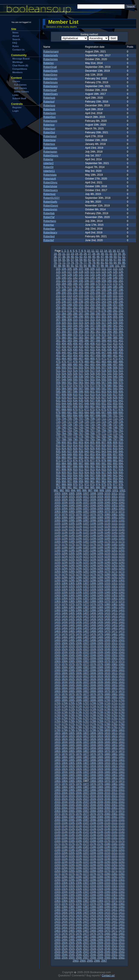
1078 (93, 514)
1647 (86, 685)
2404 (65, 913)
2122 (122, 826)
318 (121, 320)
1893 (57, 760)
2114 (65, 826)
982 (75, 487)
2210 (107, 853)
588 (86, 389)
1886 (79, 757)
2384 (65, 907)
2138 (93, 832)
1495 (72, 640)
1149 (100, 535)
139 (58, 278)
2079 (100, 814)
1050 (107, 505)
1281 (114, 574)
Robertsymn (50, 209)
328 (109, 323)
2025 (72, 799)
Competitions (20, 69)
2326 (79, 889)
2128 (93, 829)
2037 (86, 802)
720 (86, 422)
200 (64, 293)
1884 (65, 757)
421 (92, 347)
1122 (122, 526)
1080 (107, 514)
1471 (114, 631)
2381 (114, 904)
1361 (114, 598)
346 (75, 329)
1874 (65, 754)
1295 (72, 580)
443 (81, 353)
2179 (100, 844)
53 (55, 260)
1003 (57, 493)
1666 (79, 691)
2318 (93, 886)
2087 (86, 817)
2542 (122, 952)
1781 (114, 724)
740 (64, 428)
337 (92, 326)
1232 (122, 559)
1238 (93, 562)
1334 (65, 592)
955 (58, 481)
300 (86, 317)
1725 (72, 709)
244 (109, 302)
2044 (65, 805)
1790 (107, 727)
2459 (100, 928)
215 (81, 296)
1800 (107, 730)
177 (69, 287)
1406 (79, 613)
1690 (107, 697)
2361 (114, 898)
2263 (57, 871)
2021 (114, 796)
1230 (107, 559)
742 (75, 428)
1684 (65, 697)
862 (75, 457)
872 (64, 460)
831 (104, 448)
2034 (65, 802)
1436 (79, 622)
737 (115, 425)
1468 (93, 631)
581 (115, 386)
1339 (100, 592)
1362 (122, 598)
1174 (65, 544)
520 (109, 371)
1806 (79, 733)
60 (85, 260)
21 (64, 254)
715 (58, 422)
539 (81, 377)
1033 (57, 502)
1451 (114, 625)
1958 (93, 778)
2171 (114, 841)
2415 (72, 916)
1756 (79, 718)
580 (109, 386)
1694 (65, 700)
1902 (122, 760)
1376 (79, 604)
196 (109, 290)
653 (115, 404)
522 (121, 371)
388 (109, 338)
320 (64, 323)
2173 (57, 844)
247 (58, 305)
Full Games (20, 85)
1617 (86, 676)
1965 (72, 781)
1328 (93, 589)
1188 (93, 547)
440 (64, 353)
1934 (65, 772)
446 (98, 353)
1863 (57, 751)
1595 (72, 670)
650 (98, 404)
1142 (122, 532)
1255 (72, 568)
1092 (122, 517)
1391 (114, 607)
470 (98, 359)
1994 (65, 790)
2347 (86, 895)
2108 (93, 823)
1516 (79, 646)
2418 (93, 916)
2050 (107, 805)
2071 (114, 811)
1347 (86, 595)
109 (92, 269)
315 (104, 320)
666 (121, 407)
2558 (93, 958)
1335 (72, 592)
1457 (86, 628)
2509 (100, 943)
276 (86, 311)
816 (86, 445)
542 (98, 377)
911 (81, 469)
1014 (65, 496)
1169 (100, 541)
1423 (57, 619)
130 (75, 275)
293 (115, 314)
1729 (100, 709)
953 (115, 478)
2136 (79, 832)
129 (69, 275)
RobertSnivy (50, 75)
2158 (93, 838)
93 (81, 266)
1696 (79, 700)
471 (104, 359)
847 (58, 454)
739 (58, 428)
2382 (122, 904)
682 (75, 413)
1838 (93, 742)
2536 (79, 952)
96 (94, 266)
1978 (93, 784)
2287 (86, 877)
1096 (79, 520)
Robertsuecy (50, 190)
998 (96, 490)
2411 (114, 913)
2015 (72, 796)
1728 (93, 709)
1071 (114, 511)
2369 (100, 901)
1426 (79, 619)
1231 (114, 559)
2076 (79, 814)
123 (104, 272)
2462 (122, 928)
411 (104, 344)
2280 (107, 874)
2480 (107, 934)
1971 (114, 781)
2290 (107, 877)
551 (81, 380)
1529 (100, 649)
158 (98, 281)
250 (75, 305)
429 (69, 350)
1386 (79, 607)
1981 (114, 784)
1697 (86, 700)
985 (92, 487)
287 (81, 314)
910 (75, 469)
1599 (100, 670)
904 (109, 466)
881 (115, 460)
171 (104, 284)
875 (81, 460)
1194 (65, 550)
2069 (100, 811)
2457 (86, 928)
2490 (107, 937)
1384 (65, 607)
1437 (86, 622)
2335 (72, 892)
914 (98, 469)
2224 (65, 859)
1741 (114, 712)
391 (58, 341)
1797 (86, 730)
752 (64, 431)
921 (69, 472)
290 (98, 314)
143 (81, 278)
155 (81, 281)
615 (104, 395)
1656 (79, 688)
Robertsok (49, 109)
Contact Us (18, 50)
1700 (107, 700)
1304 (65, 583)
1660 (107, 688)
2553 (57, 958)
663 (104, 407)
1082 (122, 514)
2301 (114, 880)
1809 (100, 733)
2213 (57, 856)
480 (86, 362)
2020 (107, 796)
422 (98, 347)
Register (17, 107)
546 (121, 377)
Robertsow (49, 140)
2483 (57, 937)
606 (121, 392)
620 (64, 398)
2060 (107, 808)
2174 (65, 844)
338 (98, 326)
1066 (79, 511)
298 (75, 317)
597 (69, 392)
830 (98, 448)
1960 (107, 778)
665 (115, 407)
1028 (93, 499)
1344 (65, 595)
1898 (93, 760)
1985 (72, 787)
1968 (93, 781)
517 (92, 371)
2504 (65, 943)
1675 (72, 694)
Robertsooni (50, 121)
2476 (79, 934)
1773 (57, 724)
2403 (57, 913)
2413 (57, 916)
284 (64, 314)
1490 (107, 637)
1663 (57, 691)
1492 (122, 637)
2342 (122, 892)
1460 (107, 628)
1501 (114, 640)
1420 (107, 616)
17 (118, 251)
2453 (57, 928)
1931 (114, 769)
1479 (100, 634)
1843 (57, 745)
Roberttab (49, 213)
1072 (122, 511)
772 (109, 434)
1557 (86, 658)
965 (115, 481)
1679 (100, 694)
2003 (57, 793)
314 (98, 320)
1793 (57, 730)
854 (98, 454)
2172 (122, 841)
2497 (86, 940)
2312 (122, 883)
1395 (72, 610)
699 (104, 416)
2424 (65, 919)
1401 (114, 610)
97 (98, 266)
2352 (122, 895)
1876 (79, 754)
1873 (57, 754)
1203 (57, 553)
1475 (72, 634)
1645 (72, 685)
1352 (122, 595)
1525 (72, 649)
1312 (122, 583)
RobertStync (50, 183)
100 (111, 266)
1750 (107, 715)
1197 (86, 550)
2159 (100, 838)
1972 (122, 781)
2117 (86, 826)
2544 (65, 955)
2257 (86, 868)
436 (109, 350)
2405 (72, 913)
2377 (86, 904)
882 (121, 460)
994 (73, 490)
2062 (122, 808)
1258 (93, 568)
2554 (65, 958)
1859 (100, 748)
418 (75, 347)
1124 (65, 529)
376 (109, 335)
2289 (100, 877)
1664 (65, 691)
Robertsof (49, 102)
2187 (86, 847)
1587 (86, 667)
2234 (65, 862)
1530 (107, 649)
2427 (86, 919)
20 (59, 254)
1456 (79, 628)
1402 (122, 610)
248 (64, 305)
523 (58, 374)
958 (75, 481)
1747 (86, 715)
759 (104, 431)
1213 (57, 556)
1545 (72, 655)
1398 (93, 610)
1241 (114, 562)
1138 (93, 532)
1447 (86, 625)
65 (106, 260)
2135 (72, 832)
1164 (65, 541)
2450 (107, 925)
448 (109, 353)
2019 (100, 796)
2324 (65, 889)
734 (98, 425)
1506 (79, 643)
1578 (93, 664)
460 (109, 356)
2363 (57, 901)
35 (124, 254)
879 (104, 460)
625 (92, 398)
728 (64, 425)
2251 (114, 865)
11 (93, 251)
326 (98, 323)
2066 (79, 811)
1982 (122, 784)
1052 (122, 505)
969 (69, 484)
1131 (114, 529)
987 (104, 487)
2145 (72, 835)
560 (64, 383)
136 (109, 275)
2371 (114, 901)
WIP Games (20, 88)
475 (58, 362)
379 (58, 338)
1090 (107, 517)
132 (86, 275)
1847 (86, 745)
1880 (107, 754)
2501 (114, 940)
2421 (114, 916)
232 (109, 299)
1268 (93, 571)
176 (64, 287)
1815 (72, 736)
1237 (86, 562)
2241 (114, 862)
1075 (72, 514)
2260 (107, 868)
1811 (114, 733)
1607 (86, 673)
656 (64, 407)
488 (64, 365)
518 (98, 371)
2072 (122, 811)
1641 (114, 682)
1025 (72, 499)
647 (81, 404)
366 (121, 332)
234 (121, 299)
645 (69, 404)
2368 (93, 901)
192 (86, 290)
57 (72, 260)
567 (104, 383)
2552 (122, 955)
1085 (72, 517)
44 (89, 257)
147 (104, 278)
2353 (57, 898)
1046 (79, 505)
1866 (79, 751)
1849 (100, 745)
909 (69, 469)
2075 (72, 814)
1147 (86, 535)
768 (86, 434)
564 (86, 383)
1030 (107, 499)
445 (92, 353)
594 (121, 389)
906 (121, 466)
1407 (86, 613)
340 (109, 326)
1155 (72, 538)
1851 (114, 745)
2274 (65, 874)
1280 (107, 574)
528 (86, 374)
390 (121, 338)
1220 (107, 556)
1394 (65, 610)
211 (58, 296)
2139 (100, 832)
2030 (107, 799)
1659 (100, 688)
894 (121, 463)
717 (69, 422)
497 (115, 365)
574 (75, 386)
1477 (86, 634)
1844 (65, 745)
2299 (100, 880)
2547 (86, 955)
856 (109, 454)
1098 (93, 520)
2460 (107, 928)
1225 (72, 559)
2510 (107, 943)
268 (109, 308)
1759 (100, 718)
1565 (72, 661)
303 (104, 317)
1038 (93, 502)
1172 (122, 541)
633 (69, 401)
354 (121, 329)
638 (98, 401)
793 (92, 440)
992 (62, 490)
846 (121, 451)
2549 (100, 955)
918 (121, 469)
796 (109, 440)
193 (92, 290)
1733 (57, 712)
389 (115, 338)
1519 (100, 646)
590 (98, 389)
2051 (114, 805)
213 (69, 296)
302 (98, 317)
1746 (79, 715)
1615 (72, 676)
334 (75, 326)
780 (86, 437)
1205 (72, 553)
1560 (107, 658)
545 (115, 377)
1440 (107, 622)
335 (81, 326)
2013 (57, 796)
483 (104, 362)
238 (75, 302)
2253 (57, 868)
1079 (100, 514)
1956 (79, 778)
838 (75, 451)
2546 (79, 955)
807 (104, 442)
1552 (122, 655)
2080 (107, 814)
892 (109, 463)
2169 (100, 841)
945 (69, 478)
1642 (122, 682)
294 (121, 314)
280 (109, 311)
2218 (93, 856)
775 (58, 437)
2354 (65, 898)
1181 (114, 544)
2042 (122, 802)
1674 (65, 694)
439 (58, 353)
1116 (79, 526)
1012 (122, 493)
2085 (72, 817)
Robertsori (49, 129)
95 (89, 266)
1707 (86, 703)
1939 (100, 772)
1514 (65, 646)
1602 (122, 670)
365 (115, 332)
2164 (65, 841)
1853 (57, 748)
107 (81, 269)
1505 (72, 643)
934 (75, 475)
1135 (72, 532)
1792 (122, 727)
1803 (57, 733)
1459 (100, 628)
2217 (86, 856)
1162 (122, 538)
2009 (100, 793)
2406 (79, 913)
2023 (57, 799)
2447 (86, 925)
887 (81, 463)
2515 (72, 946)
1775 (72, 724)
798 (121, 440)
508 (109, 368)
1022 (122, 496)
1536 (79, 652)
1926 (79, 769)
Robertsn (49, 63)
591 (104, 389)
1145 (72, 535)
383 (81, 338)
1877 (86, 754)
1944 (65, 775)
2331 (114, 889)
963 (104, 481)
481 (92, 362)
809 (115, 442)
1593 (57, 670)
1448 (93, 625)
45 (94, 257)
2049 (100, 805)
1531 (114, 649)
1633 (57, 682)
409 (92, 344)
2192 (122, 847)
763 (58, 434)
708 (86, 419)
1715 (72, 706)
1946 (79, 775)
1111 (114, 523)
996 (84, 490)
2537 (86, 952)
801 (69, 442)
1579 (100, 664)
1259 (100, 568)
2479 (100, 934)
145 (92, 278)
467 (81, 359)
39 (68, 257)
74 (72, 263)
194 (98, 290)
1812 (122, 733)
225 (69, 299)
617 (115, 395)
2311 (114, 883)
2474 (65, 934)
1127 (86, 529)
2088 (93, 817)
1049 (100, 505)
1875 (72, 754)
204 (86, 293)
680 (64, 413)
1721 (114, 706)
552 (86, 380)
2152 (122, 835)
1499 (100, 640)
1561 (114, 658)
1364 (65, 601)
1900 (107, 760)
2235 (72, 862)
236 (64, 302)
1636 (79, 682)
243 (104, 302)
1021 (114, 496)
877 (92, 460)
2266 (79, 871)
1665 (72, 691)
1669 (100, 691)
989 (115, 487)
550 (75, 380)
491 (81, 365)
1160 (107, 538)
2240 (107, 862)
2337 (86, 892)
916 (109, 469)
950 (98, 478)
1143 (57, 535)
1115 (72, 526)
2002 (122, 790)
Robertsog (49, 105)
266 (98, 308)
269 (115, 308)
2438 (93, 922)
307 (58, 320)
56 (68, 260)
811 (58, 445)
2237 (86, 862)
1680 (107, 694)
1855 (72, 748)
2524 (65, 949)
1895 (72, 760)
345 (69, 329)
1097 (86, 520)
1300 (107, 580)
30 (102, 254)
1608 (93, 673)
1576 (79, 664)
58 (77, 260)
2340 (107, 892)
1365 (72, 601)
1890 (107, 757)
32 (111, 254)
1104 (65, 523)
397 (92, 341)
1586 (79, 667)
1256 (79, 568)
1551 (114, 655)
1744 (65, 715)
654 (121, 404)
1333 (57, 592)
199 (58, 293)
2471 (114, 931)
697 (92, 416)
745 (92, 428)
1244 (65, 565)
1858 (93, 748)
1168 (93, 541)
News (15, 33)
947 (81, 478)
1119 (100, 526)
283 (58, 314)
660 (86, 407)
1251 (114, 565)
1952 (122, 775)
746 (98, 428)
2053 (57, 808)
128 (64, 275)
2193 (57, 850)
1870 (107, 751)
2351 (114, 895)
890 (98, 463)
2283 (57, 877)
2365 (72, 901)
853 (92, 454)
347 (81, 329)
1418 (93, 616)
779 (81, 437)
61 (89, 260)
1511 (114, 643)
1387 (86, 607)
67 (115, 260)
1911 (114, 763)
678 (121, 410)
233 (115, 299)
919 (58, 472)
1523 (57, 649)
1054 (65, 508)
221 (115, 296)
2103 (57, 823)
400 (109, 341)
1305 (72, 583)
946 (75, 478)
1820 (107, 736)
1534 (65, 652)
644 (64, 404)
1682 (122, 694)
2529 (100, 949)
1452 (122, 625)
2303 (57, 883)
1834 (65, 742)
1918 (93, 766)
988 (109, 487)
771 (104, 434)
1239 (100, 562)
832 (109, 448)
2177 (86, 844)
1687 (86, 697)
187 (58, 290)
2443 (57, 925)
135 (104, 275)
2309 (100, 883)
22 (68, 254)
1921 (114, 766)
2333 (57, 892)
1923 (57, 769)
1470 (107, 631)
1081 (114, 514)
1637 (86, 682)
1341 (114, 592)
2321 (114, 886)
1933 (57, 772)
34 (119, 254)
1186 (79, 547)
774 (121, 434)
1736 (79, 712)
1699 (100, 700)
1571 (114, 661)
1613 (57, 676)
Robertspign (50, 152)
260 (64, 308)
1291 (114, 577)
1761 (114, 718)
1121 (114, 526)
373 (92, 335)
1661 (114, 688)
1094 (65, 520)
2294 (65, 880)
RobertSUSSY (52, 198)
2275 (72, 874)
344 (64, 329)
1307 (86, 583)
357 (69, 332)
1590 (107, 667)
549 (69, 380)
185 (115, 287)
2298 (93, 880)
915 (104, 469)
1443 (57, 625)
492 (86, 365)
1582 (122, 664)
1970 (107, 781)
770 (98, 434)
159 (104, 281)
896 (64, 466)
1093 (57, 520)
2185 (72, 847)
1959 (100, 778)
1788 (93, 727)
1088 (93, 517)
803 (81, 442)
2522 (122, 946)
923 (81, 472)
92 (77, 266)
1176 (79, 544)
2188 (93, 847)
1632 (122, 679)
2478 (93, 934)
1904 (65, 763)
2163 (57, 841)
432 (86, 350)
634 (75, 401)
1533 (57, 652)
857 (115, 454)
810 (121, 442)
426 (121, 347)
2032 (122, 799)
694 (75, 416)
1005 (72, 493)
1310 (107, 583)
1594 (65, 670)
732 (86, 425)
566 (98, 383)
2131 (114, 829)
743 (81, 428)
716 (64, 422)
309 (69, 320)
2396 (79, 910)
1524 (65, 649)
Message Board (21, 59)
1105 (72, 523)
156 (86, 281)
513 (69, 371)
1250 (107, 565)
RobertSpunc (51, 156)
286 (75, 314)
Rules (15, 46)
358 (75, 332)
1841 (114, 742)
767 (81, 434)
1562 (122, 658)
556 (109, 380)
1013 (57, 496)
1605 (72, 673)
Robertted (49, 236)
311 (81, 320)
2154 (65, 838)
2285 (72, 877)
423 (104, 347)
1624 (65, 679)
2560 (107, 958)
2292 (122, 877)
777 (69, 437)
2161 (114, 838)
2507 (86, 943)
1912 (122, 763)
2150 (107, 835)
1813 (57, 736)
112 (109, 269)
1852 (122, 745)
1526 (79, 649)
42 (81, 257)
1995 (72, 790)
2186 (79, 847)
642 (121, 401)
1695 (72, 700)
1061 (114, 508)
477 (69, 362)
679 (58, 413)
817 (92, 445)
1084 (65, 517)
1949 (100, 775)
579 (104, 386)
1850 (107, 745)
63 (98, 260)
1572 (122, 661)
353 (115, 329)
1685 (72, 697)
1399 (100, 610)
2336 (79, 892)
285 (69, 314)
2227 (86, 859)
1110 (107, 523)
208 (109, 293)
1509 (100, 643)
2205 (72, 853)
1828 (93, 739)
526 (75, 374)
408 (86, 344)
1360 (107, 598)
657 (69, 407)
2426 (79, 919)
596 (64, 392)
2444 (65, 925)
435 (104, 350)
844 (109, 451)
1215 (72, 556)
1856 (79, 748)
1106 (79, 523)
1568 (93, 661)
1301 (114, 580)
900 (86, 466)
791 (81, 440)
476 (64, 362)
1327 (86, 589)
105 (69, 269)
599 (81, 392)
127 (58, 275)
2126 (79, 829)
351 (104, 329)
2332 (122, 889)
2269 (100, 871)
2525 (72, 949)
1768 (93, 721)
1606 (79, 673)
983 (81, 487)
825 (69, 448)
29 (98, 254)
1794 (65, 730)
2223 (57, 859)
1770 (107, 721)
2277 (86, 874)
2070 (107, 811)
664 (109, 407)
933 (69, 475)
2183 (57, 847)
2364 (65, 901)
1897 (86, 760)
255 (104, 305)
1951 (114, 775)
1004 (65, 493)
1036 (79, 502)
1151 (114, 535)
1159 (100, 538)
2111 (114, 823)
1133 (57, 532)
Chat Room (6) (20, 65)
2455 (72, 928)
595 (58, 392)
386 (98, 338)
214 (75, 296)
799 (58, 442)
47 (102, 257)
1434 (65, 622)
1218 (93, 556)
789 (69, 440)
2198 (93, 850)
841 (92, 451)
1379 (100, 604)
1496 (79, 640)
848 (64, 454)
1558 (93, 658)
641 (115, 401)
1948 (93, 775)
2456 (79, 928)
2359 (100, 898)
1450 (107, 625)
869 (115, 457)
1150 (107, 535)
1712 (122, 703)
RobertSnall (50, 67)
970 (75, 484)
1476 (79, 634)
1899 (100, 760)
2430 (107, 919)
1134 (65, 532)
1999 (100, 790)
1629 (100, 679)
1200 (107, 550)
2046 (79, 805)
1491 (114, 637)
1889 (100, 757)
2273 (57, 874)
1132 (122, 529)
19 (55, 254)
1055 (72, 508)
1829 (100, 739)
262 (75, 308)
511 (58, 371)
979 (58, 487)
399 (104, 341)
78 (89, 263)
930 (121, 472)
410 (98, 344)
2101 (114, 820)
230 (98, 299)
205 (92, 293)
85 (119, 263)
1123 (57, 529)
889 (92, 463)
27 (89, 254)
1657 (86, 688)
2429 (100, 919)
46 (98, 257)
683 (81, 413)
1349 (100, 595)
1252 (122, 565)
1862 (122, 748)
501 (69, 368)
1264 (65, 571)
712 (109, 419)
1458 (93, 628)
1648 (93, 685)
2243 (57, 865)
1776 (79, 724)
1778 (93, 724)
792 (86, 440)
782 (98, 437)
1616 (79, 676)
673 (92, 410)
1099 (100, 520)
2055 (72, 808)
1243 (57, 565)
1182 (122, 544)
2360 (107, 898)
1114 (65, 526)
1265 (72, 571)
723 (104, 422)
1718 (93, 706)
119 (81, 272)
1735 (72, 712)
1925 (72, 769)
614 (98, 395)
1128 (93, 529)
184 (109, 287)
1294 (65, 580)
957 (69, 481)
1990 (107, 787)
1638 (93, 682)
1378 (93, 604)
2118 (93, 826)
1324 (65, 589)
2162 (122, 838)
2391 (114, 907)
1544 (65, 655)
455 (81, 356)
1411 (114, 613)
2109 (100, 823)
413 (115, 344)
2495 (72, 940)
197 (115, 290)
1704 (65, 703)
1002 (122, 490)
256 (109, 305)
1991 (114, 787)
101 (117, 266)
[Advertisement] (24, 139)
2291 (114, 877)
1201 (114, 550)
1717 (86, 706)
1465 (72, 631)
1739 (100, 712)
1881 (114, 754)
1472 (122, 631)
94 (85, 266)
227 (81, 299)
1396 (79, 610)
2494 (65, 940)
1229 (100, 559)
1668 (93, 691)
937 (92, 475)
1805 (72, 733)
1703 (57, 703)
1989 (100, 787)
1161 (114, 538)
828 (86, 448)
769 (92, 434)
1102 (122, 520)
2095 (72, 820)
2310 (107, 883)
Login (15, 111)
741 (69, 428)
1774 (65, 724)
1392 (122, 607)
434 (98, 350)
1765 (72, 721)
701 (115, 416)
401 (115, 341)
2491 (114, 937)
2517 (86, 946)
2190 (107, 847)
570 (121, 383)
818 (98, 445)
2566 (97, 961)
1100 (107, 520)
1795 (72, 730)
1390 (107, 607)
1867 (86, 751)
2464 (65, 931)
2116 (79, 826)
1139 (100, 532)
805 (92, 442)
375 (104, 335)
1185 (72, 547)
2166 (79, 841)
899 (81, 466)
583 (58, 389)
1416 (79, 616)
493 (92, 365)
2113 (57, 826)
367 (58, 335)
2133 (57, 832)
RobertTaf (49, 217)
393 (69, 341)
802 (75, 442)
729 (69, 425)
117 (69, 272)
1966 (79, 781)
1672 (122, 691)
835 (58, 451)
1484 (65, 637)
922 (75, 472)
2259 (100, 868)
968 (64, 484)
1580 (107, 664)
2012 (122, 793)
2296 (79, 880)
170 (98, 284)
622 (75, 398)
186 (121, 287)
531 (104, 374)
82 (106, 263)
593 (115, 389)
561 (69, 383)
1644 (65, 685)
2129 (100, 829)
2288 (93, 877)
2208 (93, 853)
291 (104, 314)
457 (92, 356)
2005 (72, 793)
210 (121, 293)
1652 (122, 685)
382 (75, 338)
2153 (57, 838)
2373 (57, 904)
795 (104, 440)
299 (81, 317)
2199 (100, 850)
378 (121, 335)
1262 (122, 568)
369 (69, 335)
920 (64, 472)
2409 (100, 913)
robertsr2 (48, 163)
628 (109, 398)
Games (16, 81)
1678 (93, 694)
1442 (122, 622)
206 (98, 293)
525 (69, 374)
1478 (93, 634)
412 (109, 344)
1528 (93, 649)
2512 (122, 943)
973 (92, 484)
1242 (122, 562)
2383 (57, 907)
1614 (65, 676)
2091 (114, 817)
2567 (104, 961)
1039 (100, 502)
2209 (100, 853)
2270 (107, 871)
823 (58, 448)
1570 (107, 661)
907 (58, 469)
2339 (100, 892)
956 (64, 481)
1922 (122, 766)
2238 (93, 862)
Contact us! (108, 976)
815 (81, 445)
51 (119, 257)
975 (104, 484)
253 (92, 305)
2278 (93, 874)
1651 (114, 685)
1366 (79, 601)
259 (58, 308)
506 (98, 368)
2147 (86, 835)
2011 (114, 793)
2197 (86, 850)
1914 (65, 766)
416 (64, 347)
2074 (65, 814)
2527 (86, 949)
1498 (93, 640)
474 (121, 359)
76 (81, 263)
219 (104, 296)
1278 (93, 574)
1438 (93, 622)
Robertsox (49, 144)
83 (111, 263)
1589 (100, 667)
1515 (72, 646)
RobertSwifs (50, 202)
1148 (93, 535)
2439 (100, 922)
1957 (86, 778)
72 (64, 263)
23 (72, 254)
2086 (79, 817)
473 (115, 359)
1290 (107, 577)
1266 (79, 571)
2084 (65, 817)
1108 (93, 523)
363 (104, 332)
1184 (65, 547)
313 (92, 320)
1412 (122, 613)
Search (16, 39)
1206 (79, 553)
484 (109, 362)
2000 (107, 790)
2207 (86, 853)
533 (115, 374)
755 (81, 431)
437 (115, 350)
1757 (86, 718)
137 (115, 275)
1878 (93, 754)
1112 (122, 523)
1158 (93, 538)
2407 (86, 913)
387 (104, 338)
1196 (79, 550)
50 (115, 257)
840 (86, 451)
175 (58, 287)
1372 (122, 601)
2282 (122, 874)
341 (115, 326)
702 (121, 416)
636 (86, 401)
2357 (86, 898)
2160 (107, 838)
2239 (100, 862)
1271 (114, 571)
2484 (65, 937)
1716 (79, 706)
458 (98, 356)
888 (86, 463)
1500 (107, 640)
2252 (122, 865)
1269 (100, 571)
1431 (114, 619)
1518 (93, 646)
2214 (65, 856)
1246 (79, 565)
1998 (93, 790)
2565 (90, 961)
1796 (79, 730)
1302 (122, 580)
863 (81, 457)
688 (109, 413)
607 (58, 395)
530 (98, 374)
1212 (122, 553)
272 (64, 311)
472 (109, 359)
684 (86, 413)
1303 (57, 583)
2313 (57, 886)
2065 (72, 811)
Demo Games (21, 92)
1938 (93, 772)
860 (64, 457)
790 (75, 440)
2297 (86, 880)
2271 (114, 871)
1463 (57, 631)
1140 (107, 532)
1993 (57, 790)
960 (86, 481)
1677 (86, 694)
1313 (57, 586)
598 (75, 392)
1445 (72, 625)
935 (81, 475)
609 (69, 395)
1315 (72, 586)
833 (115, 448)
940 (109, 475)
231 (104, 299)
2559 (100, 958)
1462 (122, 628)
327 (104, 323)
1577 (86, 664)
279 (104, 311)
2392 (122, 907)
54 (59, 260)
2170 (107, 841)
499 (58, 368)
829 (92, 448)
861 (69, 457)
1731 (114, 709)
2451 (114, 925)
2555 (72, 958)
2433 (57, 922)
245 (115, 302)
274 (75, 311)
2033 (57, 802)
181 (92, 287)
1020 (107, 496)
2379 (100, 904)
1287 (86, 577)
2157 (86, 838)
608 (64, 395)
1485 (72, 637)
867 (104, 457)
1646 (79, 685)
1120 (107, 526)
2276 (79, 874)
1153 (57, 538)
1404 (65, 613)
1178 (93, 544)
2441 (114, 922)
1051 (114, 505)
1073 (57, 514)
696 (86, 416)
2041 (114, 802)
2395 (72, 910)
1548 (93, 655)
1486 (79, 637)
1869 (100, 751)
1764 (65, 721)
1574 (65, 664)
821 (115, 445)
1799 (100, 730)
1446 (79, 625)
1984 (65, 787)
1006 (79, 493)
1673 (57, 694)
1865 (72, 751)
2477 (86, 934)
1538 (93, 652)
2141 (114, 832)
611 (81, 395)
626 (98, 398)
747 (104, 428)
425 (115, 347)
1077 (86, 514)
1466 (79, 631)
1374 (65, 604)
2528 (93, 949)
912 (86, 469)
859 (58, 457)
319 (58, 323)
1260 (107, 568)
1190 (107, 547)
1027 (86, 499)
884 (64, 463)
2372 (122, 901)
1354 (65, 598)
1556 (79, 658)
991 (56, 490)
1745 (72, 715)
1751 (114, 715)
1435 (72, 622)
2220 (107, 856)
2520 (107, 946)
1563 (57, 661)
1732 (122, 709)
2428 (93, 919)
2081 (114, 814)
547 (58, 380)
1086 (79, 517)
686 (98, 413)
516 (86, 371)
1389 (100, 607)
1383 (57, 607)
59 (81, 260)
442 (75, 353)
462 (121, 356)
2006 (79, 793)
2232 (122, 859)
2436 (79, 922)
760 (109, 431)
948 (86, 478)
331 (58, 326)
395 (81, 341)
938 (98, 475)
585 (69, 389)
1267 (86, 571)
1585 (72, 667)
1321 (114, 586)
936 (86, 475)
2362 (122, 898)
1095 (72, 520)
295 (58, 317)
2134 (65, 832)
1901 (114, 760)
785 (115, 437)
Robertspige (50, 148)
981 (69, 487)
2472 (122, 931)
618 (121, 395)
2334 (65, 892)
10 (89, 251)
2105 (72, 823)
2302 (122, 880)
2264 (65, 871)
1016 (79, 496)
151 (58, 281)
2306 (79, 883)
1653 (57, 688)
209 (115, 293)
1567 (86, 661)
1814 (65, 736)
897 (69, 466)
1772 (122, 721)
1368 (93, 601)
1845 (72, 745)
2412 (122, 913)
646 (75, 404)
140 (64, 278)
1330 (107, 589)
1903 (57, 763)
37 (59, 257)
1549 (100, 655)
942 (121, 475)
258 (121, 305)
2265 (72, 871)
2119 (100, 826)
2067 (86, 811)
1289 (100, 577)
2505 (72, 943)
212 (64, 296)
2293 (57, 880)
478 (75, 362)
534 (121, 374)
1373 (57, 604)
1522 (122, 646)
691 (58, 416)
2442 (122, 922)
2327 (86, 889)
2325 (72, 889)
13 (101, 251)
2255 (72, 868)
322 (75, 323)
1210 (107, 553)
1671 (114, 691)
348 (86, 329)
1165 (72, 541)
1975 (72, 784)
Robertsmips (50, 59)
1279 (100, 574)
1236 (79, 562)
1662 (122, 688)
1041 (114, 502)
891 (104, 463)
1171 (114, 541)
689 (115, 413)
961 (92, 481)
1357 (86, 598)
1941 (114, 772)
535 (58, 377)
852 (86, 454)
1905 (72, 763)
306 (121, 317)
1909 (100, 763)
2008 (93, 793)
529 (92, 374)
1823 (57, 739)
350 (98, 329)
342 (121, 326)
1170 (107, 541)
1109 (100, 523)
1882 (122, 754)
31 (106, 254)
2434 (65, 922)
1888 (93, 757)
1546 (79, 655)
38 (64, 257)
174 (121, 284)
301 (92, 317)
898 (75, 466)
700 (109, 416)
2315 (72, 886)
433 (92, 350)
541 (92, 377)
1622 (122, 676)
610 (75, 395)
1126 (79, 529)
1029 (100, 499)
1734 (65, 712)
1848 (93, 745)
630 (121, 398)
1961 (114, 778)
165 (69, 284)
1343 (57, 595)
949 (92, 478)
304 (109, 317)
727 (58, 425)
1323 (57, 589)
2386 (79, 907)
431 (81, 350)
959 (81, 481)
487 (58, 365)
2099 (100, 820)
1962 (122, 778)
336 (86, 326)
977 (115, 484)
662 (98, 407)
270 (121, 308)
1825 (72, 739)
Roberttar (49, 225)
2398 (93, 910)
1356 (79, 598)
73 (68, 263)
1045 (72, 505)
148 (109, 278)
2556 (79, 958)
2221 (114, 856)
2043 (57, 805)
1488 (93, 637)
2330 (107, 889)
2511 (114, 943)
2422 (122, 916)
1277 (86, 574)
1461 (114, 628)
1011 (114, 493)
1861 (114, 748)
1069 (100, 511)
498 (121, 365)
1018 (93, 496)
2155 (72, 838)
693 (69, 416)
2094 (65, 820)
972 (86, 484)
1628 (93, 679)
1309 (100, 583)
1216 (79, 556)
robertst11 (49, 171)
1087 (86, 517)
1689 (100, 697)
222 (121, 296)
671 (81, 410)
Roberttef (49, 240)
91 (72, 266)
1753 (57, 718)
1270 (107, 571)
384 (86, 338)
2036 (79, 802)
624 (86, 398)
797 (115, 440)
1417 (86, 616)
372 (86, 335)
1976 (79, 784)
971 (81, 484)
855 (104, 454)
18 (123, 251)
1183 (57, 547)
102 (123, 266)
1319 (100, 586)
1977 (86, 784)
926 (98, 472)
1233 (57, 562)
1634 (65, 682)
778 (75, 437)
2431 (114, 919)
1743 (57, 715)
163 (58, 284)
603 (104, 392)
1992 (122, 787)
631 (58, 401)
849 (69, 454)
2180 (107, 844)
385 (92, 338)
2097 (86, 820)
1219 (100, 556)
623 (81, 398)
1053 (57, 508)
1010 (107, 493)
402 (121, 341)
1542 (122, 652)
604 (109, 392)
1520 (107, 646)
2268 (93, 871)
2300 (107, 880)
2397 (86, 910)
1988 (93, 787)
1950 (107, 775)
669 (69, 410)
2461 (114, 928)
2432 (122, 919)
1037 (86, 502)
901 (92, 466)
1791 (114, 727)
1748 (93, 715)
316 (109, 320)
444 (86, 353)
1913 (57, 766)
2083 (57, 817)
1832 (122, 739)
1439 (100, 622)
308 (64, 320)
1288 (93, 577)
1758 (93, 718)
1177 (86, 544)
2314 (65, 886)
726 (121, 422)
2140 (107, 832)
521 (115, 371)
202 (75, 293)
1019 (100, 496)
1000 (108, 490)
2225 (72, 859)
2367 (86, 901)
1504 (65, 643)
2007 (86, 793)
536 (64, 377)
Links (15, 95)
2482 (122, 934)
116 (64, 272)
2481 (114, 934)
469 (92, 359)
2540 (107, 952)
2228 (93, 859)
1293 (57, 580)
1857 (86, 748)
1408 (93, 613)
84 (115, 263)
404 (64, 344)
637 (92, 401)
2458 (93, 928)
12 (97, 251)
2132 (122, 829)
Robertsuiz (49, 194)
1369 (100, 601)
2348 (93, 895)
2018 (93, 796)
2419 (100, 916)
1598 (93, 670)
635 (81, 401)
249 (69, 305)
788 (64, 440)
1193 (57, 550)
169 (92, 284)
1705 (72, 703)
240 (86, 302)
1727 (86, 709)
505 (92, 368)
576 (86, 386)
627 (104, 398)
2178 (93, 844)
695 (81, 416)
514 (75, 371)
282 (121, 311)
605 (115, 392)
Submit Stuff (19, 98)
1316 (79, 586)
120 (86, 272)
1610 (107, 673)
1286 (79, 577)
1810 (107, 733)
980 (64, 487)
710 (98, 419)
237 (69, 302)
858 (121, 454)
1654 (65, 688)
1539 (100, 652)
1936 (79, 772)
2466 (79, 931)
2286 (79, 877)
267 (104, 308)
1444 (65, 625)
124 (109, 272)
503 (81, 368)
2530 (107, 949)
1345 (72, 595)
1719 (100, 706)
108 (86, 269)
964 (109, 481)
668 (64, 410)
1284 (65, 577)
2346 (79, 895)
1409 (100, 613)
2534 (65, 952)
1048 (93, 505)
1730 (107, 709)
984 (86, 487)
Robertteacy (50, 233)
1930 (107, 769)
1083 (57, 517)
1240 (107, 562)
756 (86, 431)
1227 (86, 559)
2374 (65, 904)
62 (94, 260)
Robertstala (50, 175)
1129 (100, 529)
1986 (79, 787)
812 (64, 445)
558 (121, 380)
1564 (65, 661)
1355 (72, 598)
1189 (100, 547)
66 (111, 260)
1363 (57, 601)
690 (121, 413)
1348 (93, 595)
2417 (86, 916)
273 (69, 311)
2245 (72, 865)
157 (92, 281)
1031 (114, 499)
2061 (114, 808)
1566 (79, 661)
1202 (122, 550)
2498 (93, 940)
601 (92, 392)
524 (64, 374)
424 (109, 347)
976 (109, 484)
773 (115, 434)
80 (98, 263)
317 (115, 320)
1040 (107, 502)
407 (81, 344)
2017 (86, 796)
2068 (93, 811)
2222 (122, 856)
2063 (57, 811)
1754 (65, 718)
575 (81, 386)
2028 (93, 799)
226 (75, 299)
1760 (107, 718)
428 (64, 350)
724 (109, 422)
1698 (93, 700)
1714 (65, 706)
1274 (65, 574)
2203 (57, 853)
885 (69, 463)
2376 (79, 904)
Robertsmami (51, 52)
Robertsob (49, 98)
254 (98, 305)
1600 (107, 670)
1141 (114, 532)
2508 (93, 943)
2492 (122, 937)
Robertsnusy (50, 82)
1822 (122, 736)
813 (69, 445)
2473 (57, 934)
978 (121, 484)
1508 (93, 643)
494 (98, 365)
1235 (72, 562)
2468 (93, 931)
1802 (122, 730)
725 (115, 422)
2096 (79, 820)
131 (81, 275)
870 (121, 457)
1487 (86, 637)
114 (121, 269)
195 (104, 290)
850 (75, 454)
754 (75, 431)
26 (85, 254)
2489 (100, 937)
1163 (57, 541)
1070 (107, 511)
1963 (57, 781)
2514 (65, 946)
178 (75, 287)
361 (92, 332)
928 (109, 472)
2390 (107, 907)
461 (115, 356)
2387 (86, 907)
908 (64, 469)
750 (121, 428)
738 (121, 425)
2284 (65, 877)
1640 (107, 682)
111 (104, 269)
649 (92, 404)
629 (115, 398)
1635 (72, 682)
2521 (114, 946)
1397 (86, 610)
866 (98, 457)
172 (109, 284)
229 (92, 299)
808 (109, 442)
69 (124, 260)
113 (115, 269)
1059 (100, 508)
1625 (72, 679)
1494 (65, 640)
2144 (65, 835)
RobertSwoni (51, 206)
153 (69, 281)
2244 (65, 865)
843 (104, 451)
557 (115, 380)
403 (58, 344)
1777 (86, 724)
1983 (57, 787)
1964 (65, 781)
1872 (122, 751)
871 (58, 460)
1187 (86, 547)
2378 (93, 904)
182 (98, 287)
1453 (57, 628)
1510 (107, 643)
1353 (57, 598)
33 (115, 254)
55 (64, 260)
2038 (93, 802)
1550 (107, 655)
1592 (122, 667)
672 (86, 410)
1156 (79, 538)
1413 (57, 616)
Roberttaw (49, 229)
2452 (122, 925)
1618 (93, 676)
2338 (93, 892)
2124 (65, 829)
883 (58, 463)
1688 (93, 697)
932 (64, 475)
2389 (100, 907)
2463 (57, 931)
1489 (100, 637)
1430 (107, 619)
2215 (72, 856)
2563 (75, 961)
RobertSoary (50, 94)
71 (59, 263)
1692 (122, 697)
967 (58, 484)
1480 (107, 634)
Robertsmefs (51, 55)
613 (92, 395)
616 (109, 395)
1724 (65, 709)
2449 (100, 925)
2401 (114, 910)
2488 (93, 937)
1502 (122, 640)
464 (64, 359)
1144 (65, 535)
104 (64, 269)
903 (104, 466)
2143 (57, 835)
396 (86, 341)
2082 (122, 814)
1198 (93, 550)
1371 (114, 601)
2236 (79, 862)
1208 (93, 553)
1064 (65, 511)
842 (98, 451)
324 (86, 323)
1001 (115, 490)
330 (121, 323)
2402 (122, 910)
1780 (107, 724)
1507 (86, 643)
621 (69, 398)
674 (98, 410)
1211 (114, 553)
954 (121, 478)
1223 (57, 559)
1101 (114, 520)
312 (86, 320)
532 (109, 374)
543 (104, 377)
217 (92, 296)
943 (58, 478)
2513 (57, 946)
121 (92, 272)
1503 (57, 643)
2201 (114, 850)
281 (115, 311)
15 (110, 251)
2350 (107, 895)
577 (92, 386)
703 (58, 419)
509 (115, 368)
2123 (57, 829)
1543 (57, 655)
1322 (122, 586)
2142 (122, 832)
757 (92, 431)
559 (58, 383)
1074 (65, 514)
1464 (65, 631)
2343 (57, 895)
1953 (57, 778)
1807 (86, 733)
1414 (65, 616)
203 (81, 293)
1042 (122, 502)
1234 (65, 562)
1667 (86, 691)
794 (98, 440)
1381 (114, 604)
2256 (79, 868)
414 (121, 344)
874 (75, 460)
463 (58, 359)
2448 (93, 925)
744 (86, 428)
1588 (93, 667)
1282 (122, 574)
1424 (65, 619)
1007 (86, 493)
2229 (100, 859)
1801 (114, 730)
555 (104, 380)
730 (75, 425)
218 (98, 296)
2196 (79, 850)
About (16, 36)
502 (75, 368)
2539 (100, 952)
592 (109, 389)
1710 (107, 703)
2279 (100, 874)
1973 (57, 784)
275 (81, 311)
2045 (72, 805)
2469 (100, 931)
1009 (100, 493)
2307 (86, 883)
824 (64, 448)
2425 (72, 919)
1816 (79, 736)
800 (64, 442)
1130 (107, 529)
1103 (57, 523)
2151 (114, 835)
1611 (114, 673)
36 (55, 257)
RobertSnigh (50, 71)
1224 (65, 559)
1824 (65, 739)
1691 (114, 697)
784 (109, 437)
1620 (107, 676)
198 (121, 290)
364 (109, 332)
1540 (107, 652)
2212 (122, 853)
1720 (107, 706)
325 (92, 323)
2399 (100, 910)
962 (98, 481)
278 (98, 311)
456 (86, 356)
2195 (72, 850)
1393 (57, 610)
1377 (86, 604)
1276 (79, 574)
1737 (86, 712)
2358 (93, 898)
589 (92, 389)
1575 (72, 664)
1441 (114, 622)
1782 (122, 724)
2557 (86, 958)
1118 (93, 526)
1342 (122, 592)
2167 (86, 841)
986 (98, 487)
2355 (72, 898)
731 (81, 425)
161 (115, 281)
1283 (57, 577)
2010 (107, 793)
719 (81, 422)
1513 (57, 646)
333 (69, 326)
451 (58, 356)
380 (64, 338)
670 (75, 410)
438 (121, 350)
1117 (86, 526)
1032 (122, 499)
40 (72, 257)
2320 (107, 886)
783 (104, 437)
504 (86, 368)
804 (86, 442)
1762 (122, 718)
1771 (114, 721)
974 (98, 484)
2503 (57, 943)
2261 (114, 868)
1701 (114, 700)
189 (69, 290)
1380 (107, 604)
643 (58, 404)
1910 (107, 763)
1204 (65, 553)
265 (92, 308)
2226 (79, 859)
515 (81, 371)
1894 (65, 760)
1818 (93, 736)
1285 (72, 577)
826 (75, 448)
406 (75, 344)
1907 (86, 763)
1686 (79, 697)
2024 (65, 799)
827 (81, 448)
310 (75, 320)
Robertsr (48, 159)
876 (86, 460)
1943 (57, 775)
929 (115, 472)
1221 (114, 556)
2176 (79, 844)
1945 (72, 775)
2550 (107, 955)
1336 (79, 592)
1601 (114, 670)
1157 (86, 538)
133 (92, 275)
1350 (107, 595)
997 (90, 490)
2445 (72, 925)
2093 (57, 820)
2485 (72, 937)
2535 (72, 952)
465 (69, 359)
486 (121, 362)
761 (115, 431)
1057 (86, 508)
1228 (93, 559)
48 (106, 257)
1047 (86, 505)
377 (115, 335)
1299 (100, 580)
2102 (122, 820)
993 (67, 490)
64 (102, 260)
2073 (57, 814)
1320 (107, 586)
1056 (79, 508)
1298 (93, 580)
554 (98, 380)
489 (69, 365)
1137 (86, 532)
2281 (114, 874)
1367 (86, 601)
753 (69, 431)
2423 (57, 919)
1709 (100, 703)
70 (55, 263)
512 (64, 371)
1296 (79, 580)
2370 (107, 901)
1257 (86, 568)
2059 (100, 808)
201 (69, 293)
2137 (86, 832)
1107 (86, 523)
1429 (100, 619)
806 (98, 442)
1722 (122, 706)
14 (106, 251)
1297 (86, 580)
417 (69, 347)
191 (81, 290)
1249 (100, 565)
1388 (93, 607)
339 (104, 326)
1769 (100, 721)
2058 (93, 808)
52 (124, 257)
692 (64, 416)
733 (92, 425)
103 (58, 269)
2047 (86, 805)
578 (98, 386)
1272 (122, 571)
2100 (107, 820)
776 (64, 437)
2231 (114, 859)
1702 (122, 700)
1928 (93, 769)
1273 (57, 574)
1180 (107, 544)
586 (75, 389)
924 (86, 472)
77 (85, 263)
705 (69, 419)
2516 (79, 946)
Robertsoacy (50, 86)
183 (104, 287)
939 (104, 475)
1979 (100, 784)
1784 (65, 727)
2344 (65, 895)
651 (104, 404)
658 (75, 407)
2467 (86, 931)
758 (98, 431)
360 (86, 332)
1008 (93, 493)
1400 (107, 610)
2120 (107, 826)
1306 (79, 583)
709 (92, 419)
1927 (86, 769)
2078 (93, 814)
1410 (107, 613)
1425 (72, 619)
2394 (65, 910)
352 (109, 329)
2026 (79, 799)
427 (58, 350)
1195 (72, 550)
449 (115, 353)
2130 (107, 829)
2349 (100, 895)
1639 (100, 682)
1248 (93, 565)
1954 (65, 778)
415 (58, 347)
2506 (79, 943)
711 (104, 419)
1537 (86, 652)
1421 (114, 616)
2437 (86, 922)
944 (64, 478)
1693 (57, 700)
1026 (79, 499)
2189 (100, 847)
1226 (79, 559)
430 (75, 350)
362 (98, 332)
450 (121, 353)
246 (121, 302)
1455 (72, 628)
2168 (93, 841)
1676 (79, 694)
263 (81, 308)
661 (92, 407)
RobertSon (49, 117)
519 (104, 371)
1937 (86, 772)
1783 (57, 727)
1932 (122, 769)
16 (114, 251)
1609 (100, 673)
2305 (72, 883)
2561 (114, 958)
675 (104, 410)
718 (75, 422)
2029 (100, 799)
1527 (86, 649)
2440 (107, 922)
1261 (114, 568)
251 (81, 305)
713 (115, 419)
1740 (107, 712)
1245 (72, 565)
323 (81, 323)
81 (102, 263)
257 (115, 305)
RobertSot (49, 132)
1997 (86, 790)
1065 (72, 511)
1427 (86, 619)
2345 (72, 895)
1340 (107, 592)
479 (81, 362)
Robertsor (49, 125)
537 (69, 377)
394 (75, 341)
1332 (122, 589)
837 (69, 451)
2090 (107, 817)
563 (81, 383)
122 (98, 272)
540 (86, 377)
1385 (72, 607)
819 (104, 445)
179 (81, 287)
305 (115, 317)
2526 (79, 949)
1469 (100, 631)
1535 (72, 652)
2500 (107, 940)
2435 (72, 922)
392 (64, 341)
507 (104, 368)
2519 (100, 946)
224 (64, 299)
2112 (122, 823)
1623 (57, 679)
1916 (79, 766)
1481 (114, 634)
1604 (65, 673)
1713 (57, 706)
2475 (72, 934)
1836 (79, 742)
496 (109, 365)
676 (109, 410)
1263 (57, 571)
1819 (100, 736)
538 (75, 377)
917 (115, 469)
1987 (86, 787)
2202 (122, 850)
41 (77, 257)
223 (58, 299)
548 (64, 380)
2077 (86, 814)
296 (64, 317)
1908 (93, 763)
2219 (100, 856)
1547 (86, 655)
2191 (114, 847)
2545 (72, 955)
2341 (114, 892)
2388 (93, 907)
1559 (100, 658)
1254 (65, 568)
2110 (107, 823)
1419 (100, 616)
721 (92, 422)
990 (121, 487)
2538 (93, 952)
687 (104, 413)
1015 (72, 496)
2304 (65, 883)
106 (75, 269)
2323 (57, 889)
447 (104, 353)
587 (81, 389)
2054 (65, 808)
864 (86, 457)
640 (109, 401)
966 (121, 481)
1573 (57, 664)
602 (98, 392)
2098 (93, 820)
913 (92, 469)
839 (81, 451)
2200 (107, 850)
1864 (65, 751)
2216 (79, 856)
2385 (72, 907)
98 (102, 266)
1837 (86, 742)
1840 (107, 742)
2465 (72, 931)
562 (75, 383)
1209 (100, 553)
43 (85, 257)
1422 (122, 616)
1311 (114, 583)
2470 (107, 931)
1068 (93, 511)
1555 (72, 658)
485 (115, 362)
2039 (100, 802)
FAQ (15, 43)
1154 (65, 538)
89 (64, 266)
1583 (57, 667)
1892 (122, 757)
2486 (79, 937)
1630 (107, 679)
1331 (114, 589)
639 (104, 401)
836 (64, 451)
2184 (65, 847)
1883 (57, 757)
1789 (100, 727)
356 (64, 332)
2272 (122, 871)
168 (86, 284)
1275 (72, 574)
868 (109, 457)
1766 (79, 721)
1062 (122, 508)
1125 (72, 529)
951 (104, 478)
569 (115, 383)
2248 (93, 865)
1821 (114, 736)
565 (92, 383)
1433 (57, 622)
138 (121, 275)
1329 (100, 589)
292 (109, 314)
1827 (86, 739)
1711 (114, 703)
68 (119, 260)
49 (111, 257)
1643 (57, 685)
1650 (107, 685)
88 (59, 266)
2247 (86, 865)
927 (104, 472)
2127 (86, 829)
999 (102, 490)
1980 (107, 784)
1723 (57, 709)
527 (81, 374)
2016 (79, 796)
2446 (79, 925)
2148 (93, 835)
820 (109, 445)
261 (69, 308)
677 (115, 410)
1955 (72, 778)
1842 (122, 742)
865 (92, 457)
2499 (100, 940)
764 (64, 434)
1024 (65, 499)
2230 (107, 859)
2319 (100, 886)
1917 (86, 766)
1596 (79, 670)
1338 (93, 592)
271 (58, 311)
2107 (86, 823)
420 (86, 347)
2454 (65, 928)
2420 (107, 916)
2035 (72, 802)
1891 (114, 757)
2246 (79, 865)
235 (58, 302)
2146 (79, 835)
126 (121, 272)
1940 (107, 772)
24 (77, 254)
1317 (86, 586)
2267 (86, 871)
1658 (93, 688)
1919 (100, 766)
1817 (86, 736)
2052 (122, 805)
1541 (114, 652)
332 (64, 326)
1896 (79, 760)
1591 (114, 667)
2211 (114, 853)
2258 (93, 868)
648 (86, 404)
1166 (79, 541)
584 (64, 389)
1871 (114, 751)
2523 (57, 949)
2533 (57, 952)
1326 (79, 589)
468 (86, 359)
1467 (86, 631)
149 (115, 278)
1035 (72, 502)
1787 (86, 727)
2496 (79, 940)
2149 (100, 835)
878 (98, 460)
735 (104, 425)
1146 (79, 535)
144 (86, 278)
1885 (72, 757)
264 (86, 308)
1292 (122, 577)
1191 (114, 547)
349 (92, 329)
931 (58, 475)
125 (115, 272)
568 (109, 383)
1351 (114, 595)
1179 (100, 544)
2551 (114, 955)
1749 (100, 715)
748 (109, 428)
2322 (122, 886)
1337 (86, 592)
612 (86, 395)
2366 (79, 901)
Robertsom (50, 113)
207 (104, 293)
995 (79, 490)
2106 (79, 823)
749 (115, 428)
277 (92, 311)
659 (81, 407)
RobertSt (48, 167)
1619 (100, 676)
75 (77, 263)
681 (69, 413)
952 (109, 478)
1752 (122, 715)
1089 (100, 517)
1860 (107, 748)
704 (64, 419)
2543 (57, 955)
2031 (114, 799)
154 (75, 281)
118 (75, 272)
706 (75, 419)
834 (121, 448)
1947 (86, 775)
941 (115, 475)
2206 (79, 853)
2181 (114, 844)
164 (64, 284)
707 (81, 419)
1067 (86, 511)
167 (81, 284)
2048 (93, 805)
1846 (79, 745)
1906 (79, 763)
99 (106, 266)
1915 (72, 766)
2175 (72, 844)
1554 (65, 658)
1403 (57, 613)
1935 (72, 772)
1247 (86, 565)
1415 (72, 616)
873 (69, 460)
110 (98, 269)
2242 (122, 862)
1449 (100, 625)
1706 (79, 703)
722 (98, 422)
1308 (93, 583)
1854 (65, 748)
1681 (114, 694)
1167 (86, 541)
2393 (57, 910)
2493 (57, 940)
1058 (93, 508)
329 (115, 323)
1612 (122, 673)
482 (98, 362)
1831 (114, 739)
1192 (122, 547)
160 (109, 281)
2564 (83, 961)
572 (64, 386)
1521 (114, 646)
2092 (122, 817)
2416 (79, 916)
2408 (93, 913)
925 (92, 472)
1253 (57, 568)
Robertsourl (50, 136)
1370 (107, 601)
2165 (72, 841)
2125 (72, 829)
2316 (79, 886)
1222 (122, 556)
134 (98, 275)
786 (121, 437)
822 (121, 445)
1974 (65, 784)
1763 (57, 721)
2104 (65, 823)
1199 (100, 550)
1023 (57, 499)
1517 (86, 646)
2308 (93, 883)
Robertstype (50, 186)
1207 (86, 553)
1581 (114, 664)
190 (75, 290)
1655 (72, 688)
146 (98, 278)
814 (75, 445)
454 (75, 356)
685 (92, 413)
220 (109, 296)
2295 (72, 880)
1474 (65, 634)
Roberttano (50, 221)
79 (94, 263)
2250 (107, 865)
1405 (72, 613)
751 (58, 431)
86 (124, 263)
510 (121, 368)
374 (98, 335)
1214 (65, 556)
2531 (114, 949)
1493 (57, 640)
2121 (114, 826)
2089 (100, 817)
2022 (122, 796)
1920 (107, 766)
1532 (122, 649)
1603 (57, 673)
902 (98, 466)
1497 (86, 640)
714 (121, 419)
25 (81, 254)
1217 (86, 556)
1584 (65, 667)
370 (75, 335)
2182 (122, 844)
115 (58, 272)
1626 (79, 679)
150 (121, 278)
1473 (57, 634)
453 (69, 356)
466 (75, 359)
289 (92, 314)
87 (55, 266)
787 (58, 440)
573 (69, 386)
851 (81, 454)
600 (86, 392)
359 (81, 332)
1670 (107, 691)
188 (64, 290)
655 (58, 407)
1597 (86, 670)
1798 (93, 730)
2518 (93, 946)
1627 (86, 679)
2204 (65, 853)
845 (115, 451)
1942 (122, 772)
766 (75, 434)
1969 (100, 781)
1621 (114, 676)
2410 (107, 913)
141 (69, 278)
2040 (107, 802)
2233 (57, 862)
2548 (93, 955)
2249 (100, 865)
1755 (72, 718)
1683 (57, 697)
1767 (86, 721)
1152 (122, 535)
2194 (65, 850)
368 (64, 335)
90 (68, 266)
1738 (93, 712)
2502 (122, 940)
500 (64, 368)
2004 (65, 793)
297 (69, 317)
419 (81, 347)
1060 (107, 508)
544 (109, 377)
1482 (122, 634)
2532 (122, 949)
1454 (65, 628)
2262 (122, 868)
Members (17, 72)
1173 (57, 544)
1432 (122, 619)
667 (58, 410)
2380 (107, 904)
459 (104, 356)
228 (86, 299)
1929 (100, 769)
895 (58, 466)
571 (58, 386)
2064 (65, 811)
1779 (100, 724)
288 (86, 314)
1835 (72, 742)
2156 (79, 838)
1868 (93, 751)
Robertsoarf (50, 90)
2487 (86, 937)
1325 (72, 589)
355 (58, 332)
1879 (100, 754)
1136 (79, 532)
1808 (93, 733)
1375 (72, 604)
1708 (93, 703)
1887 (86, 757)
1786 (79, 727)
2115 (72, 826)
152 (64, 281)
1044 (65, 505)
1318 (93, 586)
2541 (114, 952)
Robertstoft (50, 179)
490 (75, 365)
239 (81, 302)
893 (115, 463)
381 (69, 338)
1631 (114, 679)
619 (58, 398)
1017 (86, 496)
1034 (65, 502)
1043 (57, 505)
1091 (114, 517)
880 (109, 460)
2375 (72, 904)
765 (69, 434)
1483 (57, 637)
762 (121, 431)
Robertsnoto (50, 79)
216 (86, 296)
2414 (65, 916)
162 (121, 281)
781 (92, 437)
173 (115, 284)
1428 (93, 619)
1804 (65, 733)
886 (75, 463)
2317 (86, 886)
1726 (79, 709)
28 (94, 254)
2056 (79, 808)
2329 (100, 889)
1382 (122, 604)
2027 (86, 799)
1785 (72, 727)
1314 (65, 586)
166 (75, 284)
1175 (72, 544)
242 (98, 302)
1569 (100, 661)
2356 (79, 898)
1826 (79, 739)
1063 (57, 511)
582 (121, 386)
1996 (79, 790)
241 (92, 302)
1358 (93, 598)
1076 (79, 514)
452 (64, 356)
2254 (65, 868)
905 (115, 466)
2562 (122, 958)
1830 (107, 739)
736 (109, 425)
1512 (122, 643)
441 (69, 353)
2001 (114, 790)
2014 (65, 796)
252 (86, 305)
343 (58, 329)
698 (98, 416)
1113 (57, 526)
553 (92, 380)
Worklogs (18, 62)
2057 (86, 808)
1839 (100, 742)
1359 (100, 598)
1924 (65, 769)
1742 (122, 712)
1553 (57, 658)
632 (64, 401)
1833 (57, 742)
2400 (107, 910)
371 (81, 335)
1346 (79, 595)
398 (98, 341)
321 (69, 323)
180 (86, 287)
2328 (93, 889)
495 (104, 365)
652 (109, 404)
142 (75, 278)
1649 (100, 685)
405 (69, 344)
